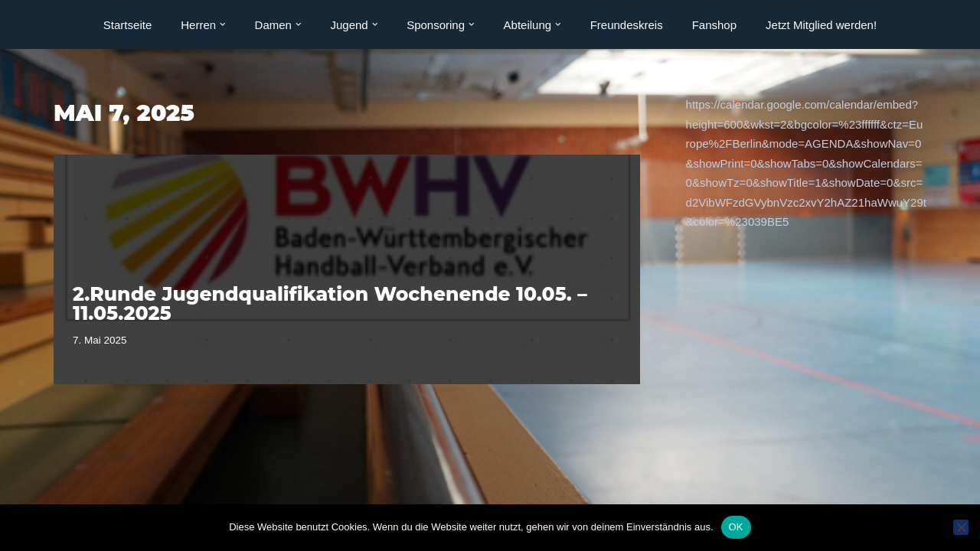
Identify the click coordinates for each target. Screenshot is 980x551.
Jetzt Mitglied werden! (821, 25)
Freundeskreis (627, 25)
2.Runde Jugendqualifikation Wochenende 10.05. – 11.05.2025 (330, 303)
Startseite (127, 25)
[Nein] (961, 527)
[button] (223, 24)
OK (736, 527)
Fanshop (714, 25)
